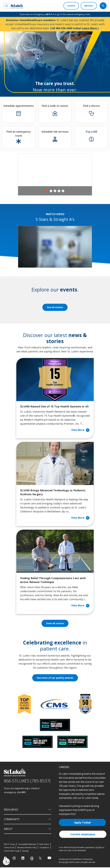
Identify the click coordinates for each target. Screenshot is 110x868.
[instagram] (14, 859)
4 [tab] (59, 191)
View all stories (55, 624)
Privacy (13, 845)
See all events (55, 307)
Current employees (83, 835)
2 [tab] (51, 191)
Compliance (44, 848)
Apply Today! (82, 823)
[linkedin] (23, 859)
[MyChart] (89, 6)
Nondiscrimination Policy (27, 848)
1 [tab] (47, 191)
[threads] (32, 859)
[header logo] (17, 6)
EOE (5, 845)
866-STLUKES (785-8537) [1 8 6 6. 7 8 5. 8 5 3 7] (27, 781)
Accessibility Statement (27, 845)
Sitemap (25, 852)
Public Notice (44, 845)
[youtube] (49, 859)
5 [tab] (63, 191)
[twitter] (41, 859)
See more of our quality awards (55, 679)
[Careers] (71, 6)
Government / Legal (12, 852)
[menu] (6, 6)
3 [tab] (55, 191)
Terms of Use (9, 848)
